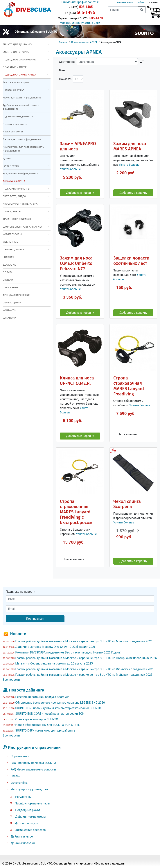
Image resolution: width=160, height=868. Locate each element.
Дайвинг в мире (22, 837)
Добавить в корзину (80, 193)
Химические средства (30, 830)
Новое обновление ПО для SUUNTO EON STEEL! (48, 725)
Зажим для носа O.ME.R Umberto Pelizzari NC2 (76, 263)
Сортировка (67, 62)
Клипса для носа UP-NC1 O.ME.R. (77, 381)
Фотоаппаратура (27, 823)
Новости (18, 634)
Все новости (11, 680)
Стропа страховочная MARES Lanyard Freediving (129, 386)
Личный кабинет (125, 2)
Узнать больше (70, 169)
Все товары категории (16, 82)
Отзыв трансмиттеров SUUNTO (37, 719)
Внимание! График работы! (80, 2)
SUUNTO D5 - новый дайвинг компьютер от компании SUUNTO (58, 708)
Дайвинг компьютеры (30, 817)
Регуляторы (23, 797)
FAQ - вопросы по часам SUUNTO (33, 763)
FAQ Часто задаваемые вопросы (33, 769)
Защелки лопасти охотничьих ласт (131, 261)
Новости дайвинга (27, 690)
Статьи (15, 776)
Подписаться (35, 619)
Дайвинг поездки (23, 843)
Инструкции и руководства (29, 789)
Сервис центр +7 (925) (80, 18)
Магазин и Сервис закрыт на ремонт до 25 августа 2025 (54, 663)
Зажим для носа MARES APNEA (130, 146)
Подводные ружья (28, 810)
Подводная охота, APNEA (84, 42)
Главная (63, 42)
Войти (140, 2)
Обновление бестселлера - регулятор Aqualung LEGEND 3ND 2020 (60, 703)
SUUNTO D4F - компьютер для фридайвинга (45, 731)
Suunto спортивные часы (33, 803)
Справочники (20, 756)
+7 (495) (80, 7)
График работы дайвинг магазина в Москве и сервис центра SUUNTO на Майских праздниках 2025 (84, 675)
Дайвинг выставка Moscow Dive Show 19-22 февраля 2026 (55, 647)
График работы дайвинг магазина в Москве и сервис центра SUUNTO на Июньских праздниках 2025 (85, 669)
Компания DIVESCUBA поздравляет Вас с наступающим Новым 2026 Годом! (68, 652)
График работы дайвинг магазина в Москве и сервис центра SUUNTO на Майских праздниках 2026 (84, 641)
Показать (65, 79)
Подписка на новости (21, 592)
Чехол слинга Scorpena (127, 504)
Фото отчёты (19, 783)
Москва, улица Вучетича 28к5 (80, 23)
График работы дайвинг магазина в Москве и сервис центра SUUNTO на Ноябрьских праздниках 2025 (86, 658)
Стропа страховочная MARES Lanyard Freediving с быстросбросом (76, 512)
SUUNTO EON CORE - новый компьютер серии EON (50, 714)
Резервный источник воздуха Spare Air (42, 697)
